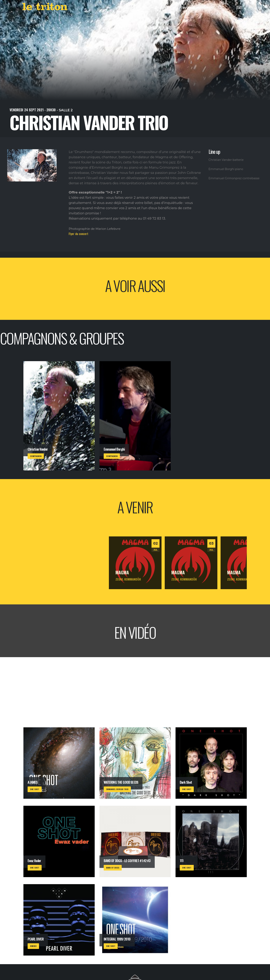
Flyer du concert (78, 234)
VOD (186, 8)
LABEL (173, 8)
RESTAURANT (204, 8)
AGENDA (155, 8)
